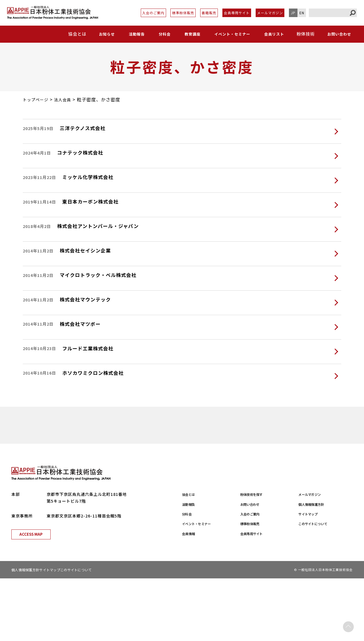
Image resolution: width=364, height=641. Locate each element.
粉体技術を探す (255, 557)
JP (293, 13)
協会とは (191, 557)
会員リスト (274, 34)
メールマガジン (270, 13)
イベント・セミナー (231, 34)
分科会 (163, 34)
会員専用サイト (237, 13)
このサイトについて (318, 586)
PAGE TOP (348, 625)
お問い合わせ (339, 34)
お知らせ (107, 34)
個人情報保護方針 (315, 567)
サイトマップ (311, 576)
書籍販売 (209, 13)
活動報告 (136, 34)
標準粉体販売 (183, 13)
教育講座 (190, 34)
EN (302, 13)
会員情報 (191, 596)
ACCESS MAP (31, 597)
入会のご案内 (153, 13)
